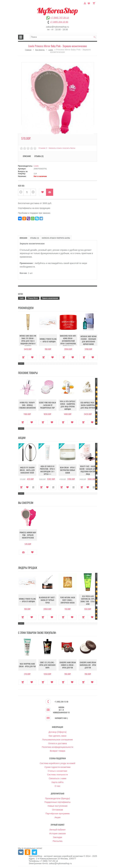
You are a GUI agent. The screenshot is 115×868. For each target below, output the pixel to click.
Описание (27, 156)
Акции (58, 817)
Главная (28, 50)
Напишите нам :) (61, 718)
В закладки (42, 192)
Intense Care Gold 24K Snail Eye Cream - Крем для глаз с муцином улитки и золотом (27, 341)
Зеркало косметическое (50, 298)
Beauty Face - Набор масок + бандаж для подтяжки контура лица (88, 470)
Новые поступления (58, 806)
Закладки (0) (89, 3)
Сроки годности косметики (58, 767)
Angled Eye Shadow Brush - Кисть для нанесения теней (27, 470)
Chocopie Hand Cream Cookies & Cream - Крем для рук (68, 665)
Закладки (58, 837)
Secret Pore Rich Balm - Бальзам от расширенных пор (47, 405)
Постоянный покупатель (85, 3)
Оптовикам (58, 810)
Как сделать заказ (57, 736)
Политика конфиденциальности (58, 747)
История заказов (58, 834)
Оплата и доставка (57, 744)
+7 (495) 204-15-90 (59, 22)
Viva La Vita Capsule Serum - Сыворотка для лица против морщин (68, 405)
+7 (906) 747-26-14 (60, 18)
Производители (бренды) (58, 799)
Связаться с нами (58, 779)
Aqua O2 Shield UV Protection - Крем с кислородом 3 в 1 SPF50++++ (47, 470)
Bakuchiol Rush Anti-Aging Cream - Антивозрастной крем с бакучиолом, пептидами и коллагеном (68, 342)
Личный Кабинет (58, 830)
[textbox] (63, 37)
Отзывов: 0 (43, 148)
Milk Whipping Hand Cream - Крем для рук (27, 665)
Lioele (51, 50)
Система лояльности (57, 775)
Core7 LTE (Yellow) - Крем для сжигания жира (47, 665)
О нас (58, 786)
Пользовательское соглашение (58, 740)
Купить (23, 357)
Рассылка (58, 841)
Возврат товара (58, 751)
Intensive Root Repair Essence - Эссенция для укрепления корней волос (88, 340)
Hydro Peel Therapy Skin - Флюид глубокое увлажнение (27, 405)
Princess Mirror (33, 298)
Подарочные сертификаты (58, 802)
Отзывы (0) (39, 156)
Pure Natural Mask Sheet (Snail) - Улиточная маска (68, 600)
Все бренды (40, 50)
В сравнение (33, 487)
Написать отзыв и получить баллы (62, 148)
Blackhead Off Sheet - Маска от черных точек (47, 600)
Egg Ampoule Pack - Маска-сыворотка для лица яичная (88, 405)
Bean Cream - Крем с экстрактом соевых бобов (68, 470)
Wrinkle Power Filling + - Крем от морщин (47, 340)
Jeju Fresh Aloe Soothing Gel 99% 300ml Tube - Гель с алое (88, 600)
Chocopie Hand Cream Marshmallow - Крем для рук (88, 665)
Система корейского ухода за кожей (58, 763)
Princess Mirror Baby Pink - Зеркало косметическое (27, 535)
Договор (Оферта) (58, 732)
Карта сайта (58, 782)
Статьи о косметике (58, 771)
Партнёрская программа (58, 814)
